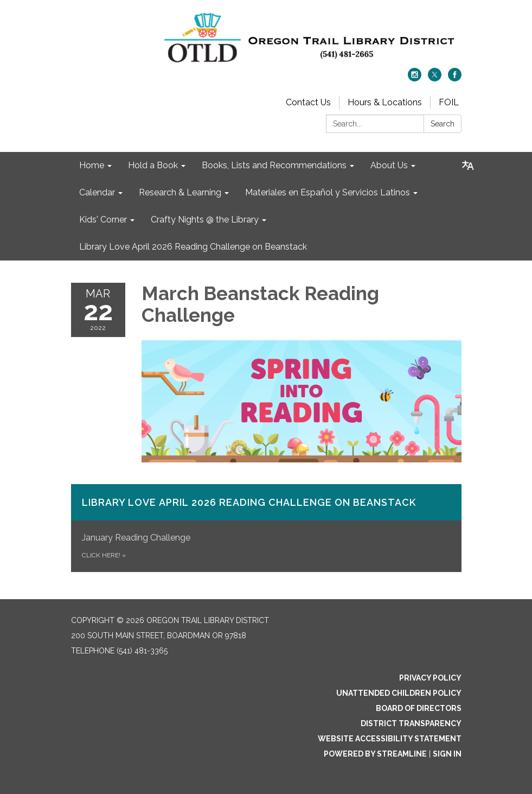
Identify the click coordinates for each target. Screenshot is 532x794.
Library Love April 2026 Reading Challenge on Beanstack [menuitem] (193, 247)
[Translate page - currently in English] (468, 166)
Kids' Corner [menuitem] (103, 220)
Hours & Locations (385, 102)
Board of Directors (419, 708)
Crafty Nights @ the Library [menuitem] (205, 220)
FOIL (449, 102)
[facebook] (455, 78)
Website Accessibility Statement (390, 739)
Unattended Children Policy (399, 693)
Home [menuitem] (92, 165)
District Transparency (411, 723)
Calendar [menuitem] (97, 192)
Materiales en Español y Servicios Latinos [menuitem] (328, 192)
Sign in (447, 754)
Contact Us (308, 102)
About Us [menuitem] (389, 165)
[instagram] (415, 78)
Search (443, 124)
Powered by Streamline (375, 754)
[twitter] (435, 78)
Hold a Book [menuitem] (153, 165)
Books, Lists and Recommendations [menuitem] (274, 165)
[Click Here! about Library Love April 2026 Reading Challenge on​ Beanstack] (266, 528)
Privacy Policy (430, 678)
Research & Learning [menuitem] (180, 192)
